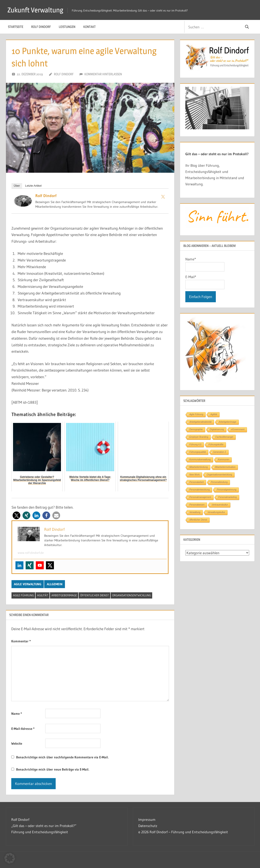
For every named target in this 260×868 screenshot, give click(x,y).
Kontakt (89, 27)
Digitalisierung (217, 429)
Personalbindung (219, 482)
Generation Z (220, 452)
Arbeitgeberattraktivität (201, 422)
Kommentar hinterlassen (103, 74)
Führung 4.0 (195, 445)
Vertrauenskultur (220, 505)
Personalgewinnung (227, 490)
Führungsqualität (198, 452)
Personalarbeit (197, 482)
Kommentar (21, 641)
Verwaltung (195, 512)
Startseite (16, 27)
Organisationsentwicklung (132, 595)
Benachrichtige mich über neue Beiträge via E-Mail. (53, 769)
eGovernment (238, 429)
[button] (16, 515)
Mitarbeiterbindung (199, 467)
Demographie (196, 429)
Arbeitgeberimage (64, 595)
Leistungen (67, 27)
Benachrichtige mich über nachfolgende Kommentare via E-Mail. (62, 757)
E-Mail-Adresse (23, 729)
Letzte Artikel (33, 186)
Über (17, 186)
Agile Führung (23, 595)
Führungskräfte (216, 445)
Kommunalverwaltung (200, 460)
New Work (195, 475)
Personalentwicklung (200, 490)
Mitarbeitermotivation (225, 467)
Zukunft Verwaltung (36, 10)
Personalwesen (197, 505)
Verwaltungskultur (216, 512)
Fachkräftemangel (224, 437)
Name (17, 714)
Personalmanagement (200, 497)
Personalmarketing (228, 497)
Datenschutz (148, 826)
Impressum (147, 820)
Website (17, 743)
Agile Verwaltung (28, 584)
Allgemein (55, 584)
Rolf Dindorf (41, 27)
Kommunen (224, 460)
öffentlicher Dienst (95, 595)
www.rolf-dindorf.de (31, 553)
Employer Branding (199, 437)
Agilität (43, 595)
